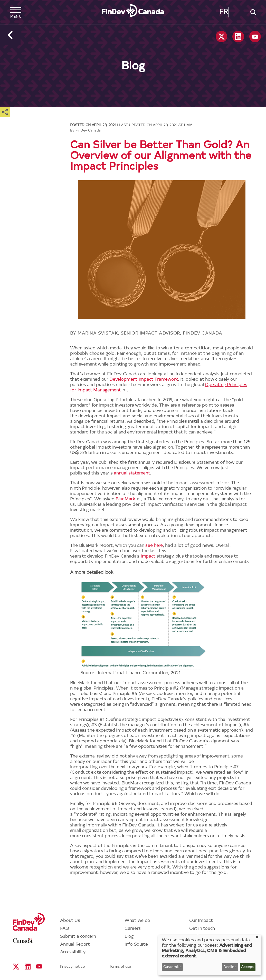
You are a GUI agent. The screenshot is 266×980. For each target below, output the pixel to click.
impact (148, 556)
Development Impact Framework (144, 380)
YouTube (255, 37)
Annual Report (75, 944)
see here (154, 546)
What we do (137, 921)
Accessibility (73, 952)
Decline (230, 967)
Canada (23, 941)
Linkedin (238, 37)
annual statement (132, 473)
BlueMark (128, 499)
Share (5, 112)
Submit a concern (78, 937)
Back (10, 35)
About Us (70, 921)
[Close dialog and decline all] (257, 938)
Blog (129, 937)
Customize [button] (172, 967)
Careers (133, 929)
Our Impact (201, 921)
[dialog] (210, 955)
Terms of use (120, 967)
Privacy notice (72, 967)
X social (221, 37)
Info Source (136, 944)
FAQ (65, 929)
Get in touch (202, 929)
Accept (248, 967)
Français (224, 13)
